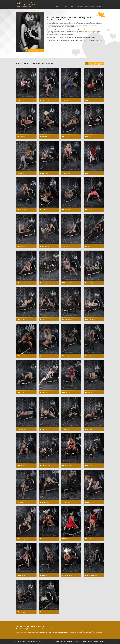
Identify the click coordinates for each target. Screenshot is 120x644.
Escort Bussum (62, 33)
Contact (99, 6)
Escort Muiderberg (94, 31)
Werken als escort (90, 6)
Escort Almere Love (19, 641)
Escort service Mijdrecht (83, 40)
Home (58, 6)
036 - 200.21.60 (34, 50)
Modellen (71, 6)
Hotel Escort (80, 6)
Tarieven (64, 6)
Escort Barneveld (86, 31)
